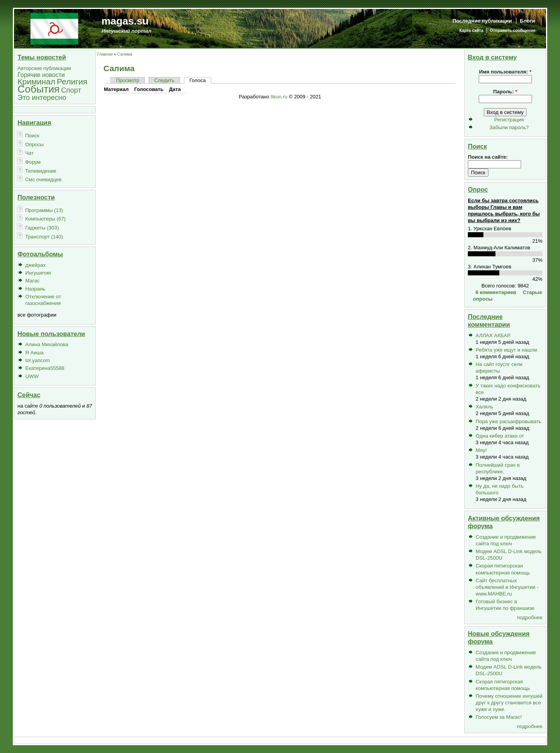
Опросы (35, 144)
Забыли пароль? (509, 127)
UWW (32, 376)
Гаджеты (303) (42, 228)
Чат (30, 153)
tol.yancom (38, 360)
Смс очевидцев (43, 179)
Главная (105, 54)
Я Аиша (34, 353)
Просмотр (128, 80)
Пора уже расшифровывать (508, 421)
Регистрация (509, 120)
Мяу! (481, 450)
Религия (72, 81)
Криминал (36, 81)
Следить (164, 80)
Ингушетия (38, 273)
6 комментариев (496, 292)
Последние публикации (482, 21)
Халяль (484, 407)
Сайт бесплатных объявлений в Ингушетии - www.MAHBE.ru (507, 587)
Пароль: (505, 92)
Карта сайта (471, 31)
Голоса (198, 80)
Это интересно (42, 97)
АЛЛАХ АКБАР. (493, 335)
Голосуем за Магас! (499, 717)
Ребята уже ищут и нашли (506, 350)
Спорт (71, 90)
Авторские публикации (44, 68)
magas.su (125, 21)
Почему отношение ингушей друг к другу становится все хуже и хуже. (509, 703)
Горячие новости (41, 75)
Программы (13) (44, 210)
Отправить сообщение (513, 31)
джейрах (35, 265)
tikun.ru (279, 97)
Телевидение (41, 171)
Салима (125, 54)
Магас (32, 281)
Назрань (35, 289)
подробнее (530, 617)
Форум (33, 162)
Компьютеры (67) (45, 219)
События (38, 89)
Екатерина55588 (45, 368)
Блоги (528, 21)
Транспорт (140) (44, 237)
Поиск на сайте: (488, 157)
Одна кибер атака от (500, 436)
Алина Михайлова (47, 344)
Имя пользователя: (505, 72)
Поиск (32, 136)
